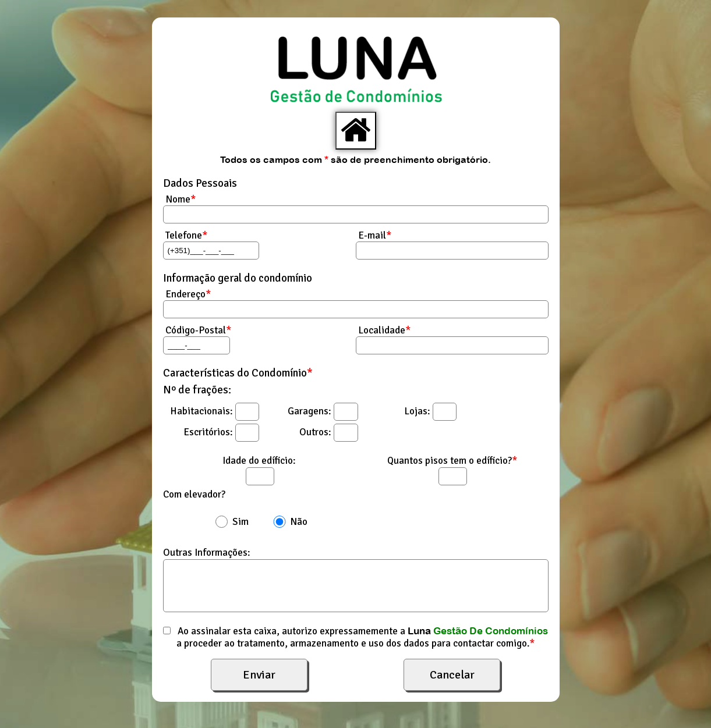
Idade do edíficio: (259, 461)
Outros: (315, 432)
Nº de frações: (197, 390)
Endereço (187, 294)
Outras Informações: (207, 553)
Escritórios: (208, 432)
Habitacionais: (201, 411)
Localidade (383, 330)
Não (299, 522)
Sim (240, 522)
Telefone (185, 235)
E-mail (374, 235)
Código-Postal (197, 330)
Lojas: (417, 411)
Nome (179, 199)
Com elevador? (194, 494)
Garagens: (309, 411)
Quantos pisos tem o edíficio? (452, 461)
